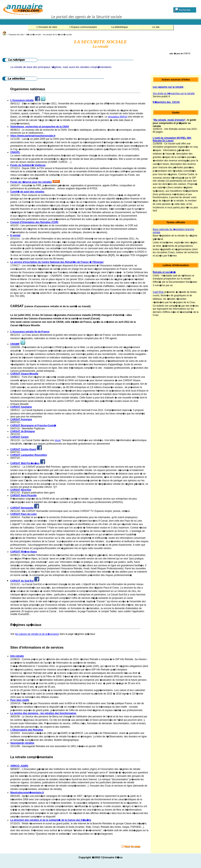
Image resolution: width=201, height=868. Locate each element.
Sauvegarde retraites (22, 743)
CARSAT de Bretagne (23, 431)
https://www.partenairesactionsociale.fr (33, 136)
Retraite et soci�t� (164, 272)
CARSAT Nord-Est (21, 490)
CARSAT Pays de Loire (23, 514)
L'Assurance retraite (22, 100)
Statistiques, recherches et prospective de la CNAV (40, 127)
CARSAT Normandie (22, 508)
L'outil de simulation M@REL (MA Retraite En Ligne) (172, 139)
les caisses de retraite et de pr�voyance (37, 634)
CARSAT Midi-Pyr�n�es (25, 463)
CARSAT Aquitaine (21, 407)
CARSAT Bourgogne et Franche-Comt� (33, 426)
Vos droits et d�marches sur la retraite (174, 93)
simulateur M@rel (118, 117)
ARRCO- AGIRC (19, 766)
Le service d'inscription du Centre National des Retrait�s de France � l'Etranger (57, 262)
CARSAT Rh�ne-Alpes (24, 552)
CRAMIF (15, 344)
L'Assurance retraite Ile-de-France (30, 332)
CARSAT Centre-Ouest (23, 449)
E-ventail (15, 235)
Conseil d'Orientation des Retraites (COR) (34, 222)
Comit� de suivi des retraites (27, 192)
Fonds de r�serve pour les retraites (31, 182)
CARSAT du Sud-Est (22, 581)
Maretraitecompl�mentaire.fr (27, 793)
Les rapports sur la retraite (168, 87)
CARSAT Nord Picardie (23, 495)
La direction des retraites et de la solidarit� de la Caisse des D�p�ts (51, 820)
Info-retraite (17, 656)
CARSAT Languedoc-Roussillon (29, 455)
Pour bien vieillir (20, 700)
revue (58, 440)
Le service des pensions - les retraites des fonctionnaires (43, 713)
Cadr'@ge (158, 292)
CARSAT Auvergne (21, 419)
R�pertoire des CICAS (166, 102)
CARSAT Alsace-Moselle (24, 374)
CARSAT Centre (19, 437)
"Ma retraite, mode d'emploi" (169, 120)
